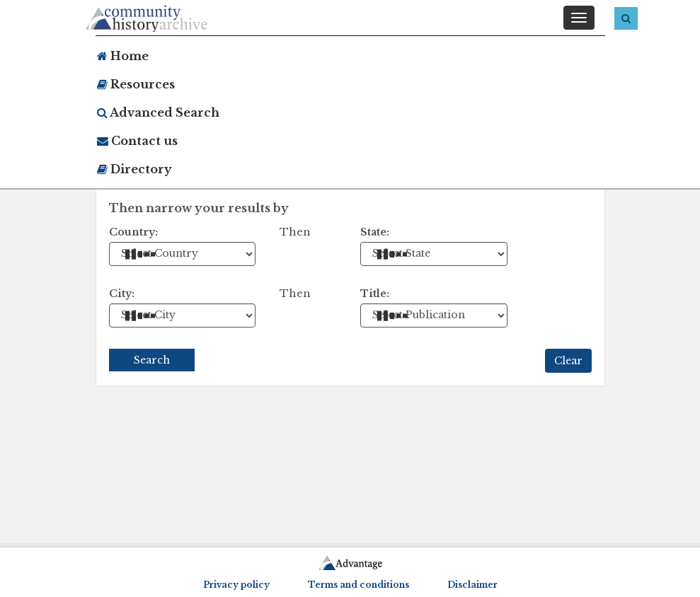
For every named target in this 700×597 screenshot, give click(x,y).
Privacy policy (236, 585)
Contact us (137, 141)
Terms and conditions (358, 585)
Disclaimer (472, 585)
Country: (133, 232)
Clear (568, 361)
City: (122, 294)
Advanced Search (158, 112)
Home (123, 56)
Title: (375, 294)
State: (375, 232)
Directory (134, 169)
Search (152, 360)
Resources (136, 84)
